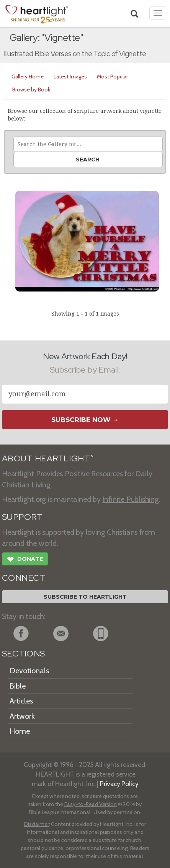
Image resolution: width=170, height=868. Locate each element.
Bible (18, 686)
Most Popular (112, 77)
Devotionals (29, 671)
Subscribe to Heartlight (85, 597)
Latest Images (70, 77)
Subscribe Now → (85, 420)
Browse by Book (31, 90)
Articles (21, 701)
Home (20, 731)
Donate (25, 560)
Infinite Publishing (131, 499)
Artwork (22, 716)
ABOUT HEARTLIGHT (47, 458)
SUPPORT (22, 517)
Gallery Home (28, 77)
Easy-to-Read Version (91, 804)
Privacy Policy (119, 784)
